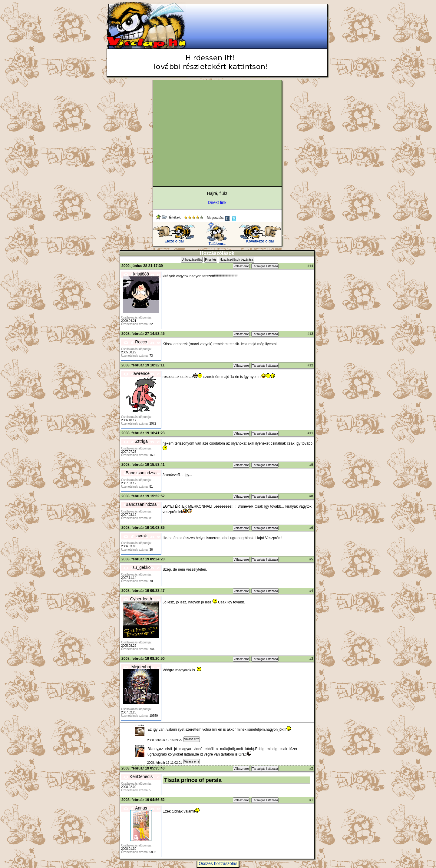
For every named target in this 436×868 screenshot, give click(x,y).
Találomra (217, 242)
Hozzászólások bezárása (236, 260)
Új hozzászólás (192, 260)
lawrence (141, 373)
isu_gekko (141, 567)
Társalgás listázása (265, 266)
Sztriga (141, 441)
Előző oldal (174, 240)
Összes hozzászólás (218, 863)
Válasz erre (241, 266)
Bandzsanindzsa (141, 473)
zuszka (140, 725)
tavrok (141, 536)
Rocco (141, 342)
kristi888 (141, 274)
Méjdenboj (141, 667)
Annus (141, 808)
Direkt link (217, 202)
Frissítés (211, 260)
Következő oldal (260, 240)
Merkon (140, 746)
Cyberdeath (141, 599)
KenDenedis (141, 776)
